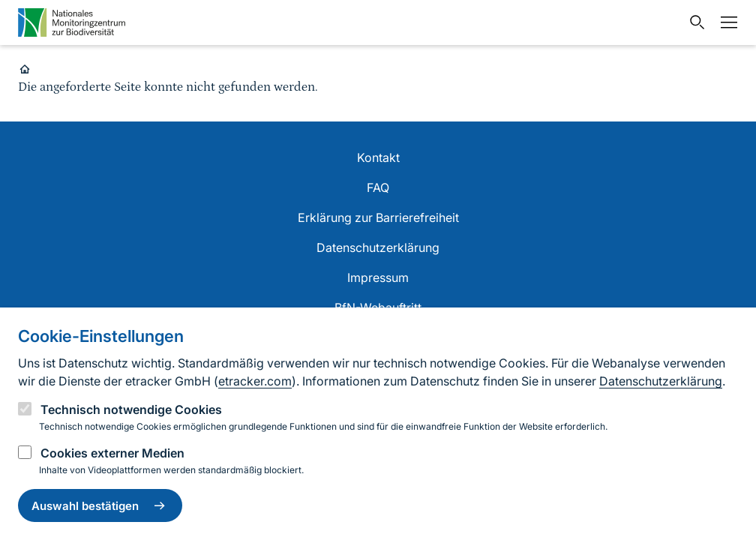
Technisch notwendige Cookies (131, 409)
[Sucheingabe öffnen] (694, 22)
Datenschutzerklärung (661, 381)
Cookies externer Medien (112, 453)
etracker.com (255, 381)
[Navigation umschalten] (725, 22)
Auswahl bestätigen (100, 505)
